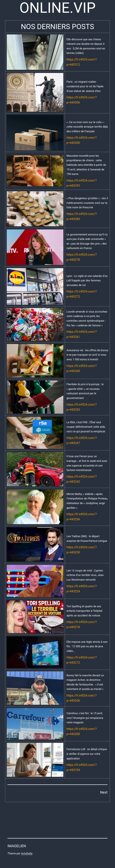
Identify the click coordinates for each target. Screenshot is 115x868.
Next (104, 792)
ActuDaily (27, 853)
